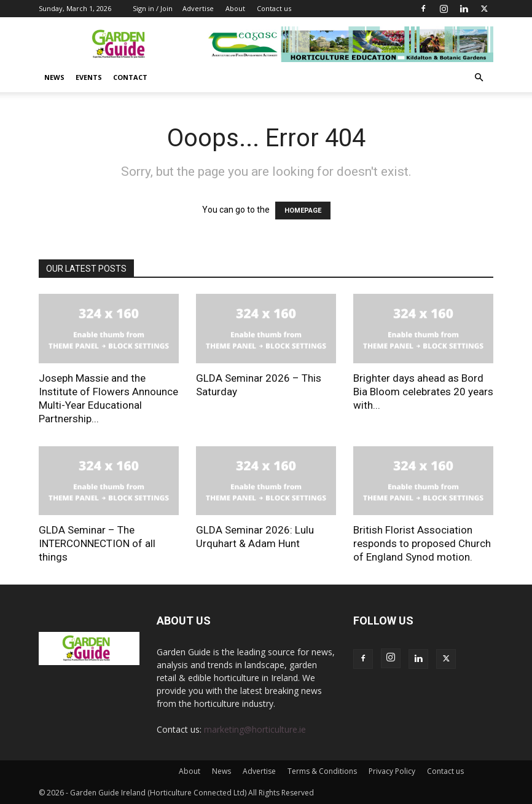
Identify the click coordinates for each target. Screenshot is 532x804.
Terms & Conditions (322, 771)
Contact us (274, 8)
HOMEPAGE (303, 211)
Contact (130, 77)
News (54, 77)
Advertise (198, 8)
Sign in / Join (153, 8)
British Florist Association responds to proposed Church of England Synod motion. (422, 543)
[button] (479, 78)
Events (89, 77)
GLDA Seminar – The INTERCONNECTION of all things (97, 543)
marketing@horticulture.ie (255, 729)
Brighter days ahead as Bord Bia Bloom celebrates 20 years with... (423, 392)
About (235, 8)
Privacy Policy (392, 771)
